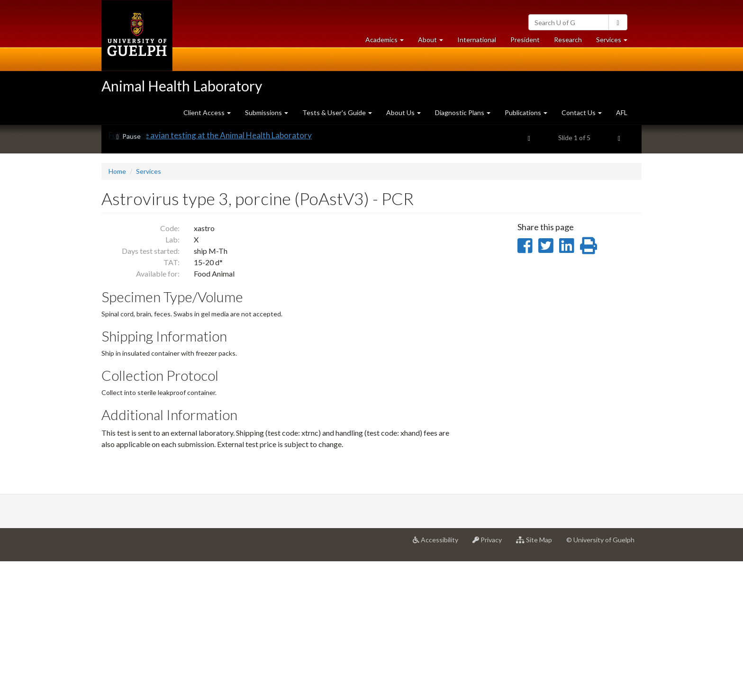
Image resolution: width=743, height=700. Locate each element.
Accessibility (439, 682)
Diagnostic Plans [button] (463, 112)
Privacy (491, 682)
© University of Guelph (600, 678)
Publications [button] (526, 112)
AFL (622, 112)
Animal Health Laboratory (182, 86)
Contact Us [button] (582, 112)
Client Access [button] (207, 112)
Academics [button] (388, 42)
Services (149, 310)
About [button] (434, 42)
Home (117, 310)
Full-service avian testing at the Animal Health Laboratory (210, 274)
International (477, 40)
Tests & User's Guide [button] (337, 112)
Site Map (538, 682)
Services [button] (615, 42)
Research (571, 42)
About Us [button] (403, 112)
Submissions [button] (267, 112)
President (525, 40)
